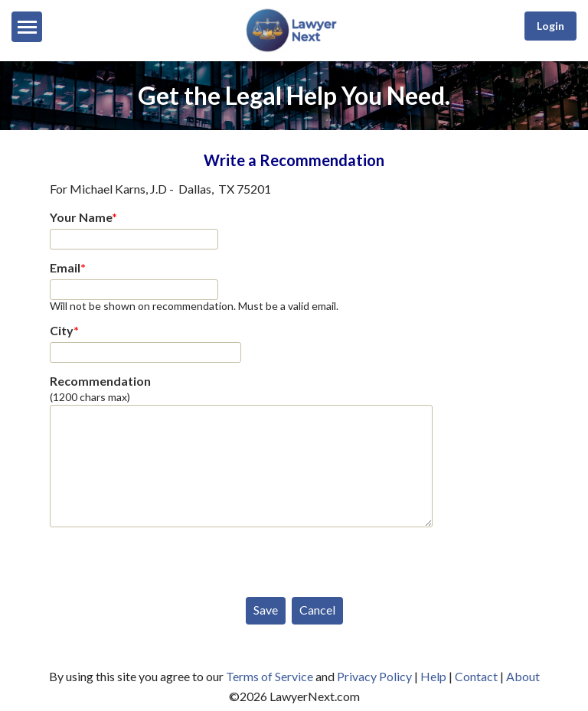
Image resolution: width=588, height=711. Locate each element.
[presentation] (166, 559)
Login (550, 26)
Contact (476, 676)
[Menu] (27, 27)
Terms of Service (269, 676)
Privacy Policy (374, 676)
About (523, 676)
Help (433, 676)
